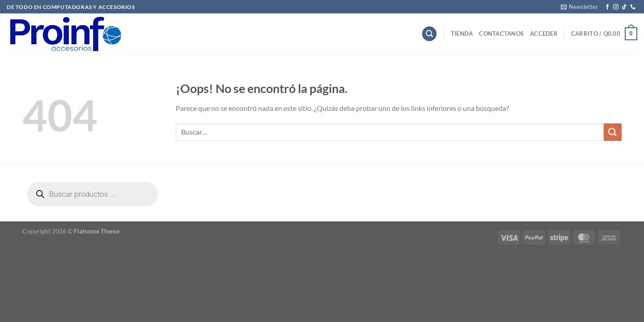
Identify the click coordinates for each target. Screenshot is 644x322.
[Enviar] (613, 132)
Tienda (462, 34)
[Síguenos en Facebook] (607, 7)
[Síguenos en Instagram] (616, 7)
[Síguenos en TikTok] (624, 7)
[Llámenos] (633, 7)
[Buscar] (429, 34)
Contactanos (501, 34)
